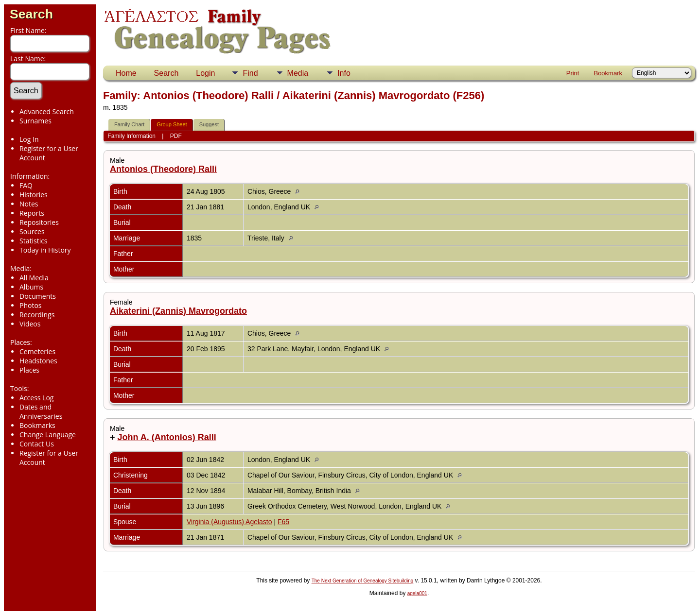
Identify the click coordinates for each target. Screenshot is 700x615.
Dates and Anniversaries (41, 411)
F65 (283, 522)
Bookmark (608, 73)
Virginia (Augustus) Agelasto (229, 522)
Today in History (45, 250)
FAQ (26, 185)
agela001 (417, 593)
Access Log (36, 398)
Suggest (209, 124)
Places (29, 370)
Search (31, 14)
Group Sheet (172, 124)
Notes (29, 204)
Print (573, 73)
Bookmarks (37, 425)
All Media (34, 278)
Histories (34, 195)
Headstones (38, 361)
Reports (32, 213)
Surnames (35, 121)
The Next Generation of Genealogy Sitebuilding (363, 581)
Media (298, 73)
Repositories (39, 222)
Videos (30, 324)
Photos (31, 305)
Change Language (48, 435)
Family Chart (129, 124)
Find (250, 73)
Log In (29, 139)
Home (126, 73)
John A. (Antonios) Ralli (166, 437)
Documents (38, 296)
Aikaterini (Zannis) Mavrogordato (178, 311)
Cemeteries (37, 351)
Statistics (34, 241)
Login (205, 73)
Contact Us (37, 444)
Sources (32, 231)
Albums (31, 287)
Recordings (37, 315)
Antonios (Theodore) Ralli (163, 169)
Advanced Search (47, 111)
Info (344, 73)
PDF (176, 136)
